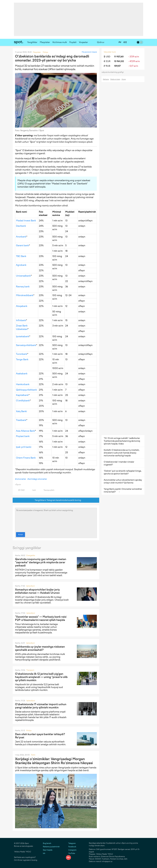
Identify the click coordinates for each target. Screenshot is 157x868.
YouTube (70, 853)
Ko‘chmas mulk (60, 42)
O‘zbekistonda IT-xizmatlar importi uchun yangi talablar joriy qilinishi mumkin (41, 706)
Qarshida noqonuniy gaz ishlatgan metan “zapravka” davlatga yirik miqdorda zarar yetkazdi (41, 562)
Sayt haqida (48, 850)
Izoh (33, 490)
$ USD (107, 57)
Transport (30, 670)
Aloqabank (22, 306)
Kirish (21, 535)
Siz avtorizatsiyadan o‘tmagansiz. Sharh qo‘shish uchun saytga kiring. (56, 519)
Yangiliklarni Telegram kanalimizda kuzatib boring (56, 500)
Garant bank (22, 245)
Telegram (71, 843)
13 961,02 (119, 61)
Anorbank (21, 237)
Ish (44, 853)
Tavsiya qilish (47, 490)
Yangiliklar (32, 42)
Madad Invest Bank (26, 221)
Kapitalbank (22, 395)
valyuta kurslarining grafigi (113, 72)
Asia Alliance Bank (25, 431)
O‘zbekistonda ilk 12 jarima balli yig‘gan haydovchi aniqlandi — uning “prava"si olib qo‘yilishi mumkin (41, 677)
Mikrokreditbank (25, 295)
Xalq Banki (21, 411)
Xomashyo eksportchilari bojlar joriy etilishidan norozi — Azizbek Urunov (37, 591)
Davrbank (21, 226)
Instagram (71, 850)
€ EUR (107, 61)
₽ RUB (107, 66)
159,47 (117, 66)
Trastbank (21, 420)
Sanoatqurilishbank (26, 345)
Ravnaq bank (23, 287)
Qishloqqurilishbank (26, 390)
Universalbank (23, 276)
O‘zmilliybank (23, 401)
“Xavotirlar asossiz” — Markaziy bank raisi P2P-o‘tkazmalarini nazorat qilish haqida (41, 618)
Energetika (31, 555)
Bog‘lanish (47, 843)
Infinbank (21, 320)
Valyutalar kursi (110, 52)
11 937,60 (119, 57)
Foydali (73, 42)
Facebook (71, 847)
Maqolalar (45, 42)
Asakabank (22, 374)
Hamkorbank (23, 384)
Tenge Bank (22, 359)
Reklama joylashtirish (51, 847)
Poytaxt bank (23, 436)
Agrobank (21, 265)
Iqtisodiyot (30, 586)
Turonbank (22, 354)
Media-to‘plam (115, 79)
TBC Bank (21, 256)
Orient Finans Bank (26, 458)
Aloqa (124, 79)
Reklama (106, 79)
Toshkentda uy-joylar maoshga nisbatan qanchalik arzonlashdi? (40, 648)
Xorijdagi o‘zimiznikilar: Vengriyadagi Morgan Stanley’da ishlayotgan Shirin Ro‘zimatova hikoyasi (54, 761)
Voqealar (83, 42)
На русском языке (89, 52)
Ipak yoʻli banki (24, 447)
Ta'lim (33, 755)
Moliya (29, 731)
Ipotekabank (23, 336)
